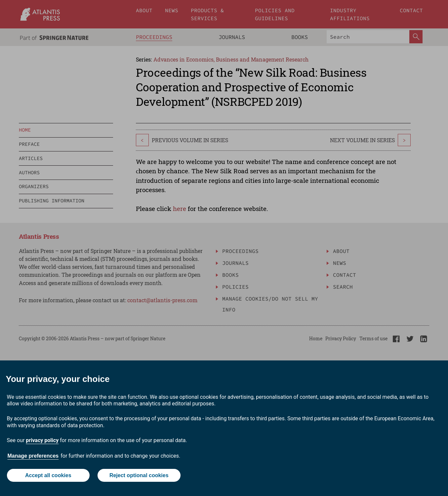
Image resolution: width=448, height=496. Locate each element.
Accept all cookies (48, 475)
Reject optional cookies (139, 475)
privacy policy (42, 440)
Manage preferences (33, 456)
